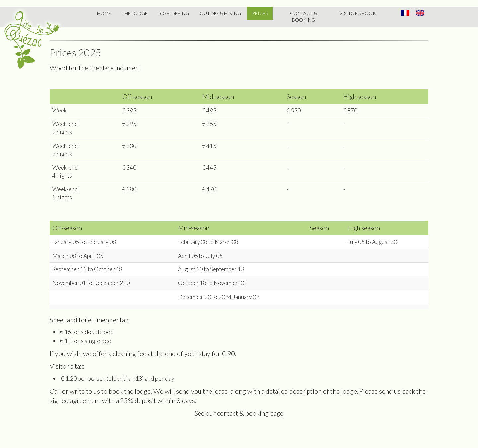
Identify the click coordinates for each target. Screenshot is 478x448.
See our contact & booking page (239, 413)
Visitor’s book (358, 13)
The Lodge (135, 13)
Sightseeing (174, 13)
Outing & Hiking (220, 13)
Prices (260, 13)
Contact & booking (304, 16)
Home (104, 13)
